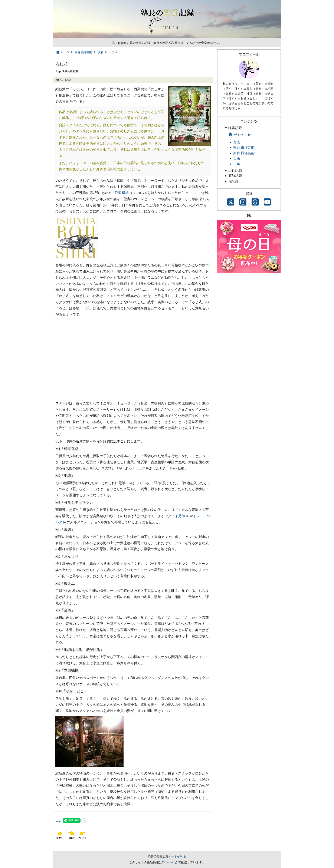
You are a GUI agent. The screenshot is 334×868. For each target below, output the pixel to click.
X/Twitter (168, 862)
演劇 (100, 52)
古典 (237, 164)
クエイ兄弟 (176, 516)
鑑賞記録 (235, 128)
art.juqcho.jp (239, 134)
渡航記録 (235, 176)
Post (58, 821)
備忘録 (233, 181)
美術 (237, 158)
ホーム (63, 52)
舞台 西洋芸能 (83, 52)
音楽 (237, 142)
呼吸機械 (122, 193)
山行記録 (235, 170)
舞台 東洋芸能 (244, 147)
